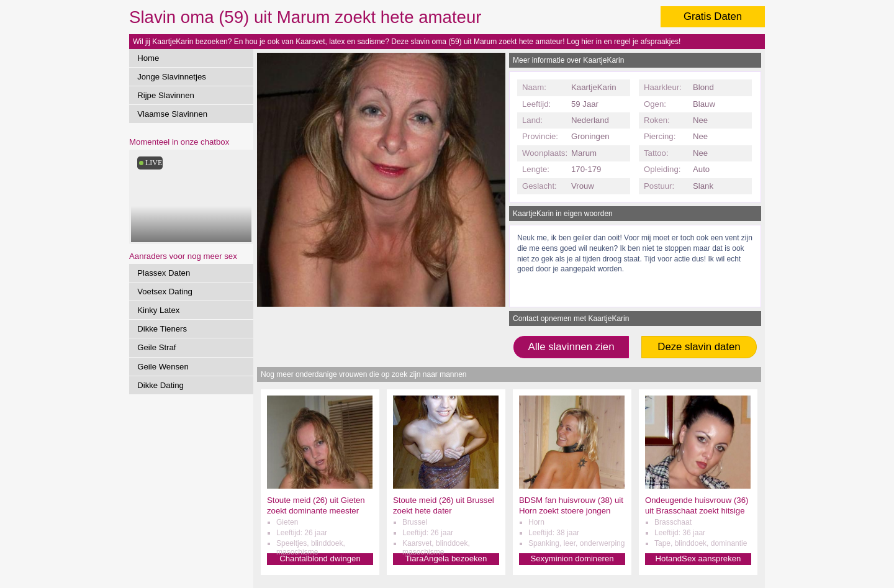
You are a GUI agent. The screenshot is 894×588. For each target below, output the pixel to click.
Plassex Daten (164, 273)
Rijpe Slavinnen (166, 95)
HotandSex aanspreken (698, 559)
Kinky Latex (158, 310)
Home (148, 58)
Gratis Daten (713, 16)
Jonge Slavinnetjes (172, 77)
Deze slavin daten (699, 347)
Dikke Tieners (162, 329)
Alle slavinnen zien (571, 347)
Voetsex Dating (165, 292)
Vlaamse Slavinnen (172, 114)
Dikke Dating (160, 385)
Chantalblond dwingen (320, 559)
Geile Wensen (163, 367)
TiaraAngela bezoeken (446, 559)
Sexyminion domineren (572, 559)
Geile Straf (156, 347)
